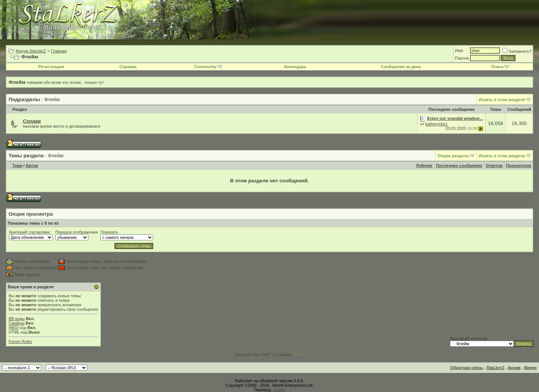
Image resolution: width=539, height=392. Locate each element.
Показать (109, 232)
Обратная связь (467, 368)
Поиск (500, 67)
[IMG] (14, 328)
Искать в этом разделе (502, 100)
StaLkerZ (495, 368)
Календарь (295, 67)
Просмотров (519, 165)
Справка (128, 67)
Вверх (531, 368)
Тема (17, 165)
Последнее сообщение (459, 165)
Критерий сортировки (29, 232)
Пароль (462, 58)
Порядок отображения (77, 232)
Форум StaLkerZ (31, 51)
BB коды (17, 319)
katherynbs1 (436, 124)
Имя (459, 51)
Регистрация (51, 67)
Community (208, 67)
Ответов (494, 165)
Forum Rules (20, 341)
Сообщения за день (401, 67)
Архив (514, 368)
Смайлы (16, 323)
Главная (59, 51)
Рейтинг (424, 165)
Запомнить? (517, 51)
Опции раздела (453, 156)
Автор (32, 165)
